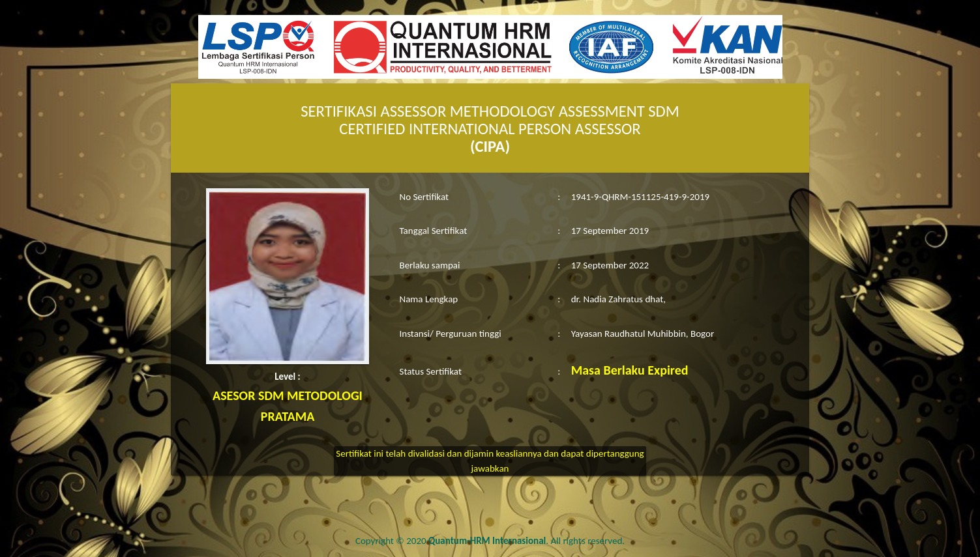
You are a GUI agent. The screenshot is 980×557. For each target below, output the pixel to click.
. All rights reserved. (527, 541)
